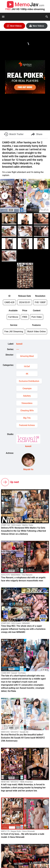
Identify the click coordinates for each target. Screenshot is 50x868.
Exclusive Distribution (29, 381)
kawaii (19, 344)
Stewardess (27, 403)
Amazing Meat (27, 356)
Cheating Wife (27, 411)
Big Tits (27, 418)
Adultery (27, 396)
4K (27, 374)
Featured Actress (27, 425)
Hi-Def (27, 366)
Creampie (27, 388)
